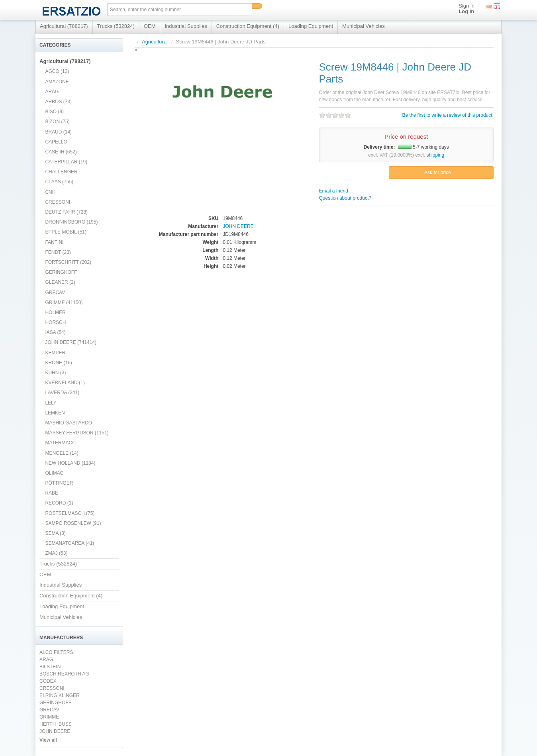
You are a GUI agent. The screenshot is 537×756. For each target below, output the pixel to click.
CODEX (48, 681)
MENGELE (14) (62, 453)
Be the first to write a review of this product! (448, 115)
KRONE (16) (58, 363)
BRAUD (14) (58, 132)
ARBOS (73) (58, 102)
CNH (50, 192)
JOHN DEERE (55, 731)
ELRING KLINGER (60, 695)
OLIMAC (54, 473)
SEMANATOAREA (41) (70, 543)
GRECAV (55, 293)
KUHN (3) (55, 373)
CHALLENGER (61, 172)
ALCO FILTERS (56, 652)
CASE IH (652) (61, 152)
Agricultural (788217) (64, 26)
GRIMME (49, 717)
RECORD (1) (59, 503)
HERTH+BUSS (56, 724)
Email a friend (334, 191)
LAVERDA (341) (62, 393)
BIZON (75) (57, 122)
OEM (150, 26)
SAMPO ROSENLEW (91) (73, 523)
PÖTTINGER (59, 483)
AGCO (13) (57, 71)
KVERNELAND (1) (65, 383)
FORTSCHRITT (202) (68, 262)
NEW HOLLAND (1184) (70, 463)
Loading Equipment (311, 26)
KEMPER (55, 353)
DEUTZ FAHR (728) (66, 212)
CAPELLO (56, 142)
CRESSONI (58, 202)
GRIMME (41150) (64, 302)
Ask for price (438, 173)
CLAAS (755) (59, 182)
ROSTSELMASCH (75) (70, 513)
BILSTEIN (50, 667)
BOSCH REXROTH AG (64, 674)
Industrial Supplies (186, 26)
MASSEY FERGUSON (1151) (77, 433)
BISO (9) (54, 112)
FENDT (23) (58, 252)
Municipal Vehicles (364, 26)
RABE (52, 493)
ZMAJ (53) (56, 553)
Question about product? (345, 198)
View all (48, 740)
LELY (51, 403)
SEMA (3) (55, 533)
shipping (435, 155)
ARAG (52, 92)
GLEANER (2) (60, 282)
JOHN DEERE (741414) (71, 342)
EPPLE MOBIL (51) (66, 232)
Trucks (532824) (116, 26)
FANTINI (54, 242)
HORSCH (55, 322)
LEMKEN (55, 413)
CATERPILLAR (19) (66, 162)
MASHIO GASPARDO (69, 423)
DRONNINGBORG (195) (71, 222)
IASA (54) (55, 332)
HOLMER (55, 312)
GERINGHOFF (61, 272)
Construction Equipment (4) (248, 26)
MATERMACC (60, 443)
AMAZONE (57, 82)
